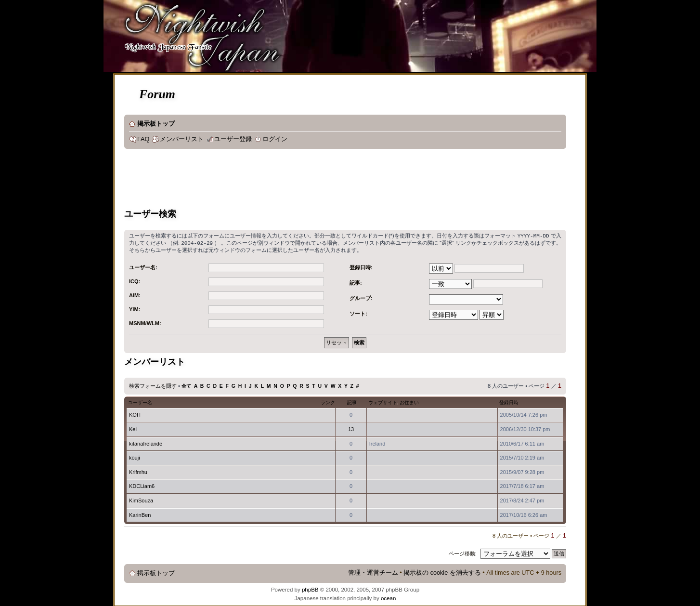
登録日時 (509, 402)
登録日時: (361, 266)
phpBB (310, 589)
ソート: (358, 313)
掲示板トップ (156, 124)
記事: (356, 282)
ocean (388, 597)
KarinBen (140, 514)
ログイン (275, 139)
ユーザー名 (140, 402)
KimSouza (141, 500)
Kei (133, 428)
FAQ (143, 139)
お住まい (409, 402)
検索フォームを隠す (153, 385)
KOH (135, 414)
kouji (135, 457)
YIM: (135, 308)
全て (186, 385)
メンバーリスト (182, 139)
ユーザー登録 (233, 139)
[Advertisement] (299, 180)
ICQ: (135, 280)
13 (351, 428)
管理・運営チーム (373, 572)
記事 (352, 402)
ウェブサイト (383, 402)
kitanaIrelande (146, 443)
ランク (328, 402)
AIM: (135, 294)
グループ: (361, 297)
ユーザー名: (143, 266)
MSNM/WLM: (145, 322)
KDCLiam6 (142, 485)
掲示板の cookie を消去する (442, 572)
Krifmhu (138, 471)
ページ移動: (463, 553)
